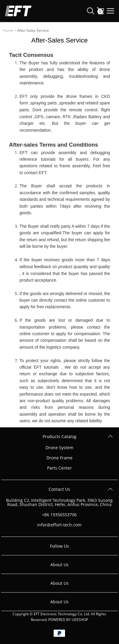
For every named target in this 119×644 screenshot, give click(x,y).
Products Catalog (59, 436)
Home (8, 30)
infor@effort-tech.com (59, 525)
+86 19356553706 (59, 515)
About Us (59, 565)
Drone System (59, 448)
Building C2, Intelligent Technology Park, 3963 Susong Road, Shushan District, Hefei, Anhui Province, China (59, 502)
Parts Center (59, 468)
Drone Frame (59, 458)
